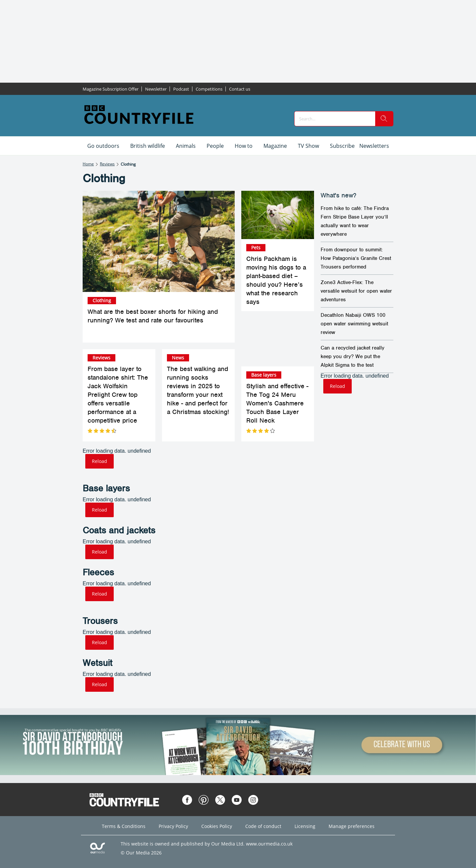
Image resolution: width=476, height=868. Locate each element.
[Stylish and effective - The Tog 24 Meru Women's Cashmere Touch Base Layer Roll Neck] (278, 342)
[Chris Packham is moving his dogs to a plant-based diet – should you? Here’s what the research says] (278, 215)
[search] (384, 119)
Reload (99, 461)
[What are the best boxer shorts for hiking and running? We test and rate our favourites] (159, 242)
